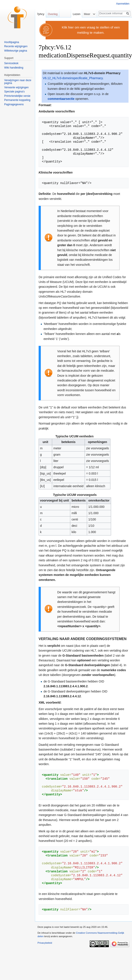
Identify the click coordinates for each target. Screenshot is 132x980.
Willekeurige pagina (16, 51)
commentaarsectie (61, 99)
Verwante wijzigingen (16, 87)
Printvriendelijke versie (17, 96)
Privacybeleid (45, 943)
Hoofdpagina (12, 42)
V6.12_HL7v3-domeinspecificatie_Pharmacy (73, 78)
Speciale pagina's (14, 92)
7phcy (41, 14)
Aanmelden (123, 4)
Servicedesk (11, 63)
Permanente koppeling (17, 100)
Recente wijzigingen (16, 46)
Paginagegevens (14, 104)
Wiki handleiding (14, 68)
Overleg (53, 14)
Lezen (76, 14)
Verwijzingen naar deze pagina (18, 82)
